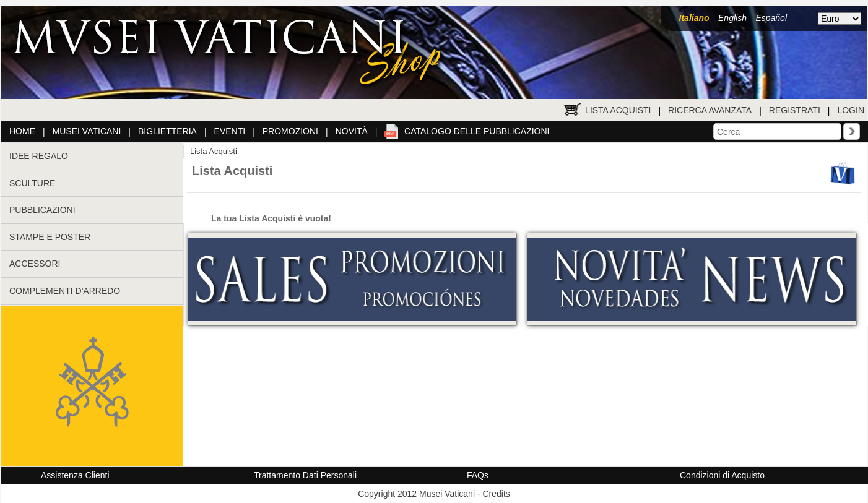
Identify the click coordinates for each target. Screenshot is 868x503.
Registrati (795, 110)
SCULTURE (32, 183)
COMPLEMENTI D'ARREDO (65, 291)
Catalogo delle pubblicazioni (477, 131)
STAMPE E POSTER (50, 237)
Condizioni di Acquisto (722, 475)
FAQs (478, 475)
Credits (496, 494)
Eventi (230, 131)
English (732, 18)
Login (851, 110)
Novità (352, 131)
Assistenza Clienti (75, 475)
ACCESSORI (35, 264)
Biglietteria (167, 131)
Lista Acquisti (618, 110)
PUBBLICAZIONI (42, 210)
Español (771, 18)
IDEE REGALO (39, 156)
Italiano (694, 18)
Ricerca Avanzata (710, 110)
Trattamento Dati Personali (305, 475)
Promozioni (290, 131)
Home (22, 131)
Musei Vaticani (87, 131)
